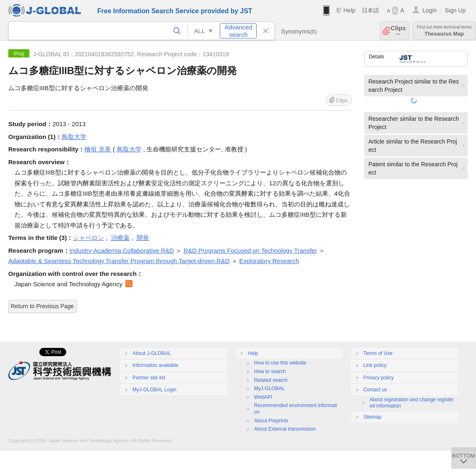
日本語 (370, 10)
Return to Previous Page (42, 306)
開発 (143, 238)
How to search (270, 371)
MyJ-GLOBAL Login (154, 390)
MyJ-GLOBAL (269, 388)
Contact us (375, 390)
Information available (155, 365)
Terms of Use (378, 353)
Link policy (375, 365)
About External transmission (285, 429)
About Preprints (271, 421)
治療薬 (120, 238)
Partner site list (149, 378)
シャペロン (88, 238)
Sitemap (373, 417)
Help (349, 10)
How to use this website (280, 363)
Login (429, 10)
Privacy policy (379, 378)
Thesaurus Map (444, 31)
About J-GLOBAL (152, 353)
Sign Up (455, 10)
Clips (398, 31)
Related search (271, 380)
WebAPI (263, 397)
